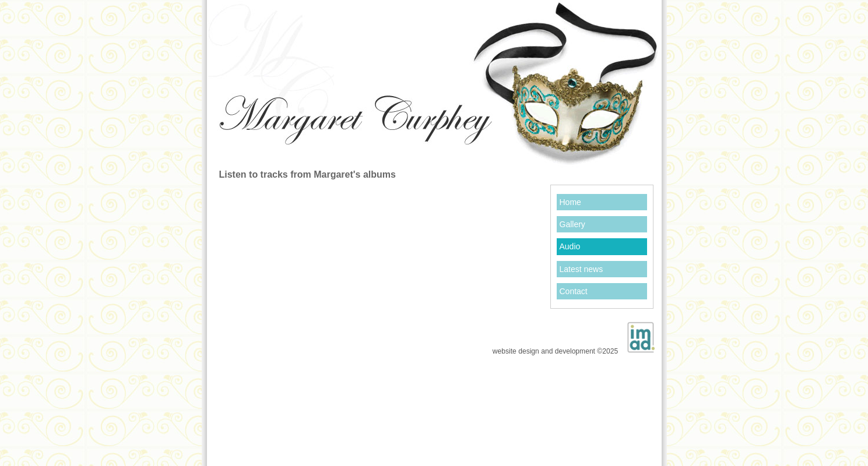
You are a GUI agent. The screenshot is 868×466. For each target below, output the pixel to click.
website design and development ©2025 (574, 335)
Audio (570, 246)
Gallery (572, 224)
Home (570, 202)
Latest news (581, 269)
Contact (574, 291)
